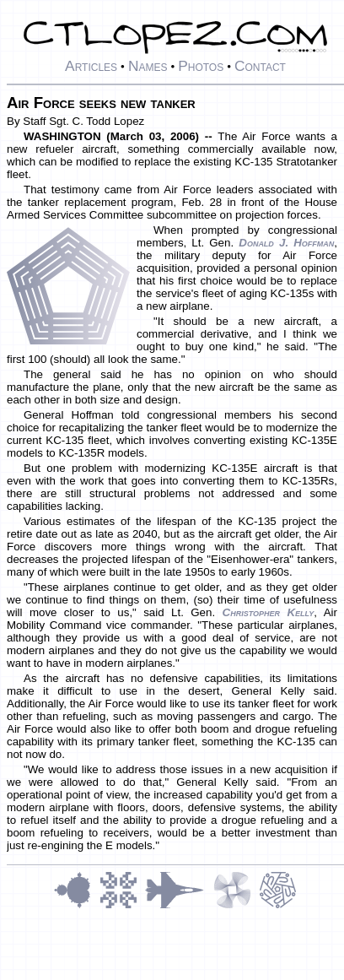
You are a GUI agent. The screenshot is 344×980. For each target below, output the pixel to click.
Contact (260, 66)
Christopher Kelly (269, 612)
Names (148, 66)
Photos (201, 66)
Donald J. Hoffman (286, 243)
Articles (91, 66)
